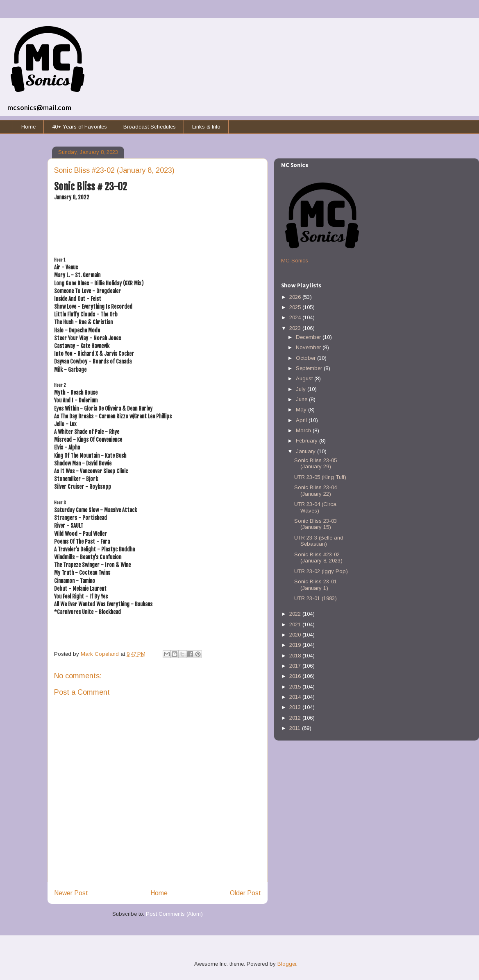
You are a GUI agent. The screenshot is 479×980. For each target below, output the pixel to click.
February (308, 441)
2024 (296, 317)
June (302, 399)
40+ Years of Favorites (79, 127)
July (302, 389)
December (309, 337)
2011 (296, 728)
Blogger (287, 964)
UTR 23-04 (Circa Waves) (315, 507)
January (306, 451)
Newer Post (71, 893)
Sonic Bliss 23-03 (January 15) (316, 524)
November (309, 347)
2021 (296, 624)
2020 (296, 635)
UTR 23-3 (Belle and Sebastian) (319, 541)
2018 (296, 656)
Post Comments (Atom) (174, 914)
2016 (296, 676)
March (304, 430)
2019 (296, 645)
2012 (296, 718)
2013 (296, 707)
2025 (296, 307)
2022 (296, 614)
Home (28, 127)
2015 (296, 687)
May (302, 410)
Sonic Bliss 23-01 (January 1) (316, 585)
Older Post (245, 893)
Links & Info (206, 127)
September (310, 368)
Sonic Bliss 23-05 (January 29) (316, 464)
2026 (296, 297)
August (305, 378)
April (302, 420)
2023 (296, 328)
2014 (296, 697)
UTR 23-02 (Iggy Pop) (321, 571)
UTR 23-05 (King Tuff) (320, 477)
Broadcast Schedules (150, 127)
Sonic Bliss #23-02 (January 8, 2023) (318, 558)
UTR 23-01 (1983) (316, 598)
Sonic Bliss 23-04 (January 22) (316, 491)
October (306, 358)
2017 (296, 666)
